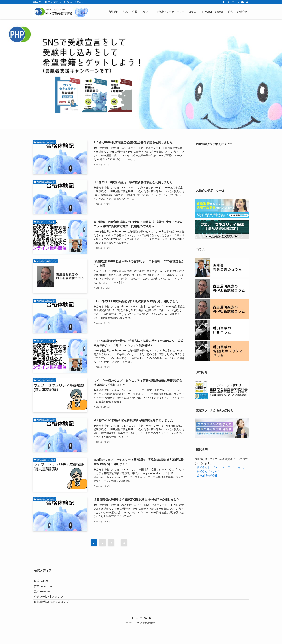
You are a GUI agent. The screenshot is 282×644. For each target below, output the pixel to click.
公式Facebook (46, 591)
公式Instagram (46, 600)
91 (124, 543)
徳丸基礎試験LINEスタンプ (55, 617)
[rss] (238, 2)
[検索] (247, 2)
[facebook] (224, 2)
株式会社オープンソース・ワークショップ (221, 467)
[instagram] (233, 2)
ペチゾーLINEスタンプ (52, 608)
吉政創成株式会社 (207, 475)
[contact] (242, 2)
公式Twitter (44, 583)
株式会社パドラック (208, 471)
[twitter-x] (228, 2)
